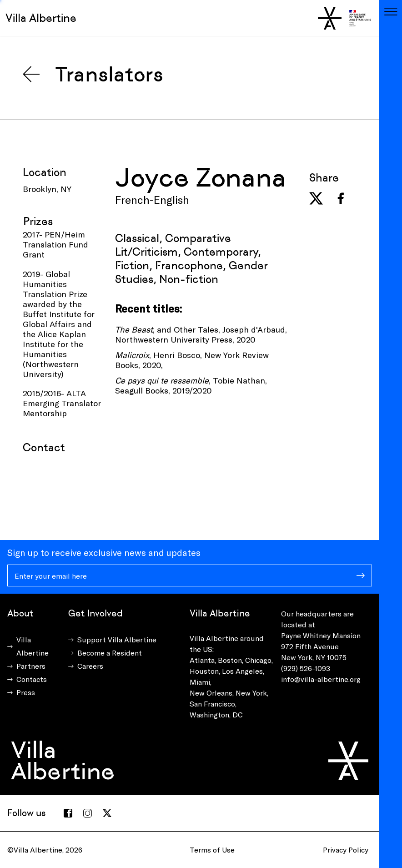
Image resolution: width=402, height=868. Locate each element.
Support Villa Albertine (117, 639)
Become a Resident (110, 653)
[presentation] (92, 477)
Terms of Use (212, 850)
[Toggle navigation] (391, 11)
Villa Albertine (41, 18)
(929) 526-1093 (306, 668)
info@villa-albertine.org (321, 679)
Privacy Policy (346, 850)
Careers (90, 666)
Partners (31, 666)
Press (26, 692)
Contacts (32, 679)
